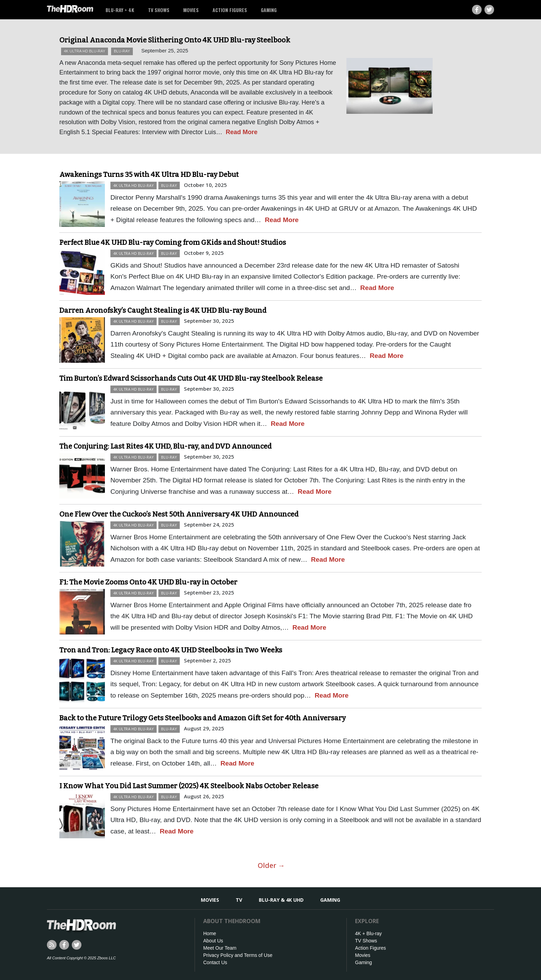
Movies (191, 10)
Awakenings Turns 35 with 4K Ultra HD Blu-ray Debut (149, 174)
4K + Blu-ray (368, 933)
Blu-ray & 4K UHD (281, 900)
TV (239, 900)
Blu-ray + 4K (120, 10)
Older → (271, 865)
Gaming (269, 10)
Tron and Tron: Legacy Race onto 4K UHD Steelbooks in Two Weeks (171, 650)
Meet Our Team (220, 948)
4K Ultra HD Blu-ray (85, 51)
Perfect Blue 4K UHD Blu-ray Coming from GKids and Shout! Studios (173, 242)
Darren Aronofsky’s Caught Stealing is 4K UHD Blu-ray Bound (163, 310)
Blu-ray (122, 51)
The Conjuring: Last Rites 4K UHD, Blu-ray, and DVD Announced (165, 446)
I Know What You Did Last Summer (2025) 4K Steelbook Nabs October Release (189, 786)
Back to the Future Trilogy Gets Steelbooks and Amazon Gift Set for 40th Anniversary (203, 718)
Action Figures (230, 10)
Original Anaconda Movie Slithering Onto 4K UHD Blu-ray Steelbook (175, 40)
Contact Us (215, 962)
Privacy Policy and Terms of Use (238, 955)
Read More (242, 132)
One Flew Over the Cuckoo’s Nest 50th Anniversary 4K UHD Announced (179, 514)
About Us (213, 941)
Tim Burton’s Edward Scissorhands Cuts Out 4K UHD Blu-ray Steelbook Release (191, 378)
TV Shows (159, 10)
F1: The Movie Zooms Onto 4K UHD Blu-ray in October (148, 582)
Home (210, 933)
